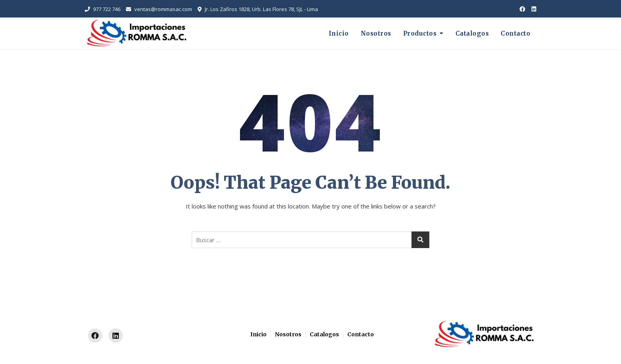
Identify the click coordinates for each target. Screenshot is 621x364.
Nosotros (376, 33)
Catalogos (472, 33)
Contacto (515, 33)
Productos (420, 33)
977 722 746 (103, 9)
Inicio (339, 33)
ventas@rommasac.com (159, 9)
